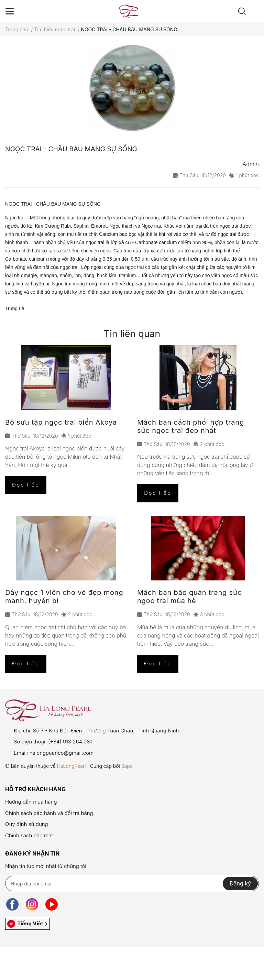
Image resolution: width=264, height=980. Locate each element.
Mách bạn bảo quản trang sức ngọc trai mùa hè (189, 597)
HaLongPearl (71, 766)
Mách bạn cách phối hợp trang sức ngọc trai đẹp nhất (191, 426)
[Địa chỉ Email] (132, 884)
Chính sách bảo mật (29, 835)
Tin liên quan (132, 334)
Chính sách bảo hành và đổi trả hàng (49, 813)
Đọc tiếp (26, 485)
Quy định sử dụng (27, 824)
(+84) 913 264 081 (70, 742)
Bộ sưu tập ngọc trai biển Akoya (61, 422)
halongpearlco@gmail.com (62, 753)
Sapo (127, 766)
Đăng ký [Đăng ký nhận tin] (240, 883)
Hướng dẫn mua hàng (31, 802)
